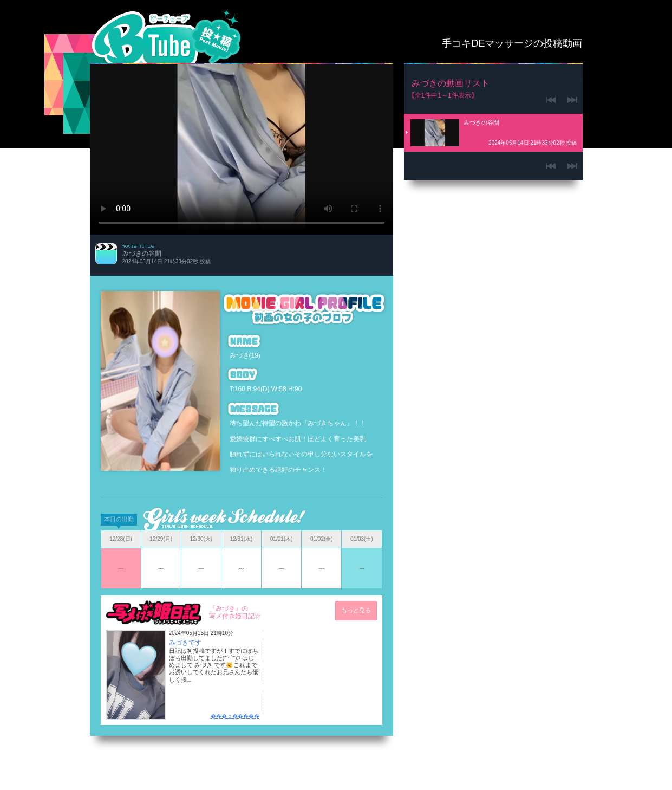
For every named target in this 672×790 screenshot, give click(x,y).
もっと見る (356, 610)
